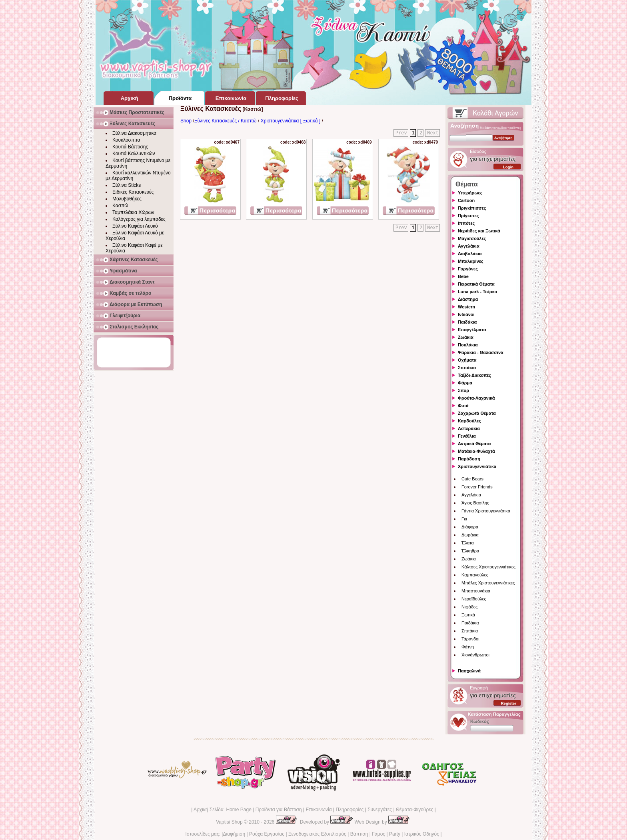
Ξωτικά (468, 615)
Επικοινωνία (318, 810)
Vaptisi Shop (229, 822)
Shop (186, 121)
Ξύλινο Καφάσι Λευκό (135, 226)
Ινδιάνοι (466, 314)
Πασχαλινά (469, 671)
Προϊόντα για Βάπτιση (279, 810)
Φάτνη (468, 647)
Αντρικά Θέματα (474, 444)
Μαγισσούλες (472, 238)
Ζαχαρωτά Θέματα (477, 413)
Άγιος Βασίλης (475, 503)
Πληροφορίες (349, 810)
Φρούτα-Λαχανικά (476, 398)
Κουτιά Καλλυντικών (134, 154)
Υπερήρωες (470, 193)
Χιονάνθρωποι (475, 655)
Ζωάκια (466, 337)
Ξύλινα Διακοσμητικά (134, 133)
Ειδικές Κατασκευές (133, 192)
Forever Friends (477, 487)
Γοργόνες (468, 269)
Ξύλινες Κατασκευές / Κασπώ (226, 121)
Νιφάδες (469, 607)
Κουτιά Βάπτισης (130, 147)
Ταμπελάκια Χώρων (133, 212)
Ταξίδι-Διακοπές (474, 375)
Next (433, 133)
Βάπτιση (359, 834)
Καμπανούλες (475, 575)
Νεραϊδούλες (474, 599)
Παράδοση (469, 459)
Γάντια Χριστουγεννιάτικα (486, 511)
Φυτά (463, 406)
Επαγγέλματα (472, 330)
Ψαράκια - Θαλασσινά (481, 352)
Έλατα (468, 543)
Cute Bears (472, 479)
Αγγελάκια (469, 246)
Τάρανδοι (470, 639)
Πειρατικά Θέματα (476, 284)
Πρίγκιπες (468, 216)
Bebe (463, 276)
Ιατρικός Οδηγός (422, 834)
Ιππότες (466, 223)
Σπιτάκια (467, 368)
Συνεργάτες (380, 810)
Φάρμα (465, 383)
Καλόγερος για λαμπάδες (139, 219)
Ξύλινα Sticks (127, 185)
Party (395, 834)
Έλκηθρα (470, 551)
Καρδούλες (469, 421)
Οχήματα (467, 360)
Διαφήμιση (234, 834)
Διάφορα (470, 527)
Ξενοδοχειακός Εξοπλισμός (317, 834)
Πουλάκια (468, 345)
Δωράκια (470, 535)
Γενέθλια (467, 436)
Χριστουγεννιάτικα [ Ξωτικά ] (291, 121)
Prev (401, 133)
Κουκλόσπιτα (126, 140)
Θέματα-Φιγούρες (414, 810)
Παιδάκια (467, 322)
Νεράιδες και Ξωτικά (479, 231)
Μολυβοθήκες (127, 199)
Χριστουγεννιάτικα (477, 466)
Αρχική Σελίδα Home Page (223, 810)
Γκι (464, 519)
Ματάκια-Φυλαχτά (476, 451)
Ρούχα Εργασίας (267, 834)
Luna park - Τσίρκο (477, 292)
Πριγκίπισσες (472, 208)
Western (466, 307)
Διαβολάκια (470, 254)
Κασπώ (120, 206)
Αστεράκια (469, 428)
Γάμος (378, 834)
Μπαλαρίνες (471, 261)
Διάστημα (468, 299)
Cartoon (466, 200)
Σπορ (463, 390)
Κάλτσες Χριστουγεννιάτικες (488, 567)
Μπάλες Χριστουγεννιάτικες (488, 583)
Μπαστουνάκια (476, 591)
